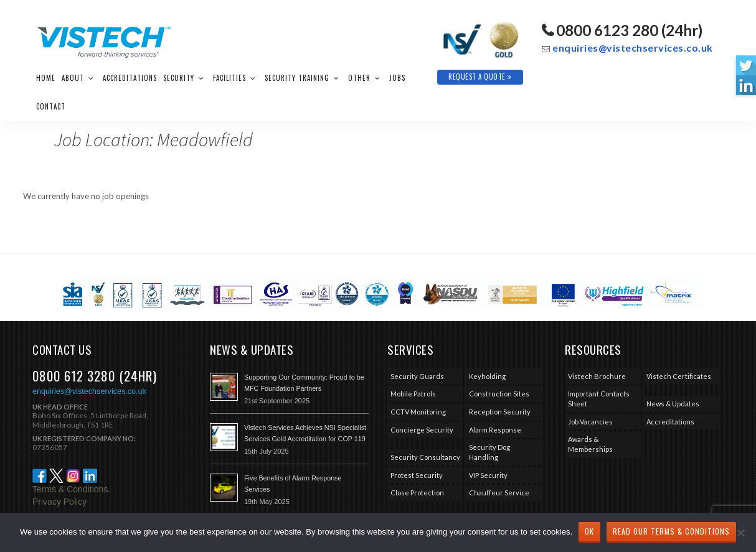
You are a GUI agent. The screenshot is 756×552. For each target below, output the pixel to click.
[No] (740, 533)
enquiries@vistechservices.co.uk (633, 48)
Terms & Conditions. (71, 489)
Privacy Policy (59, 502)
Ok (589, 531)
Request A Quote (480, 77)
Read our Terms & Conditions (671, 531)
